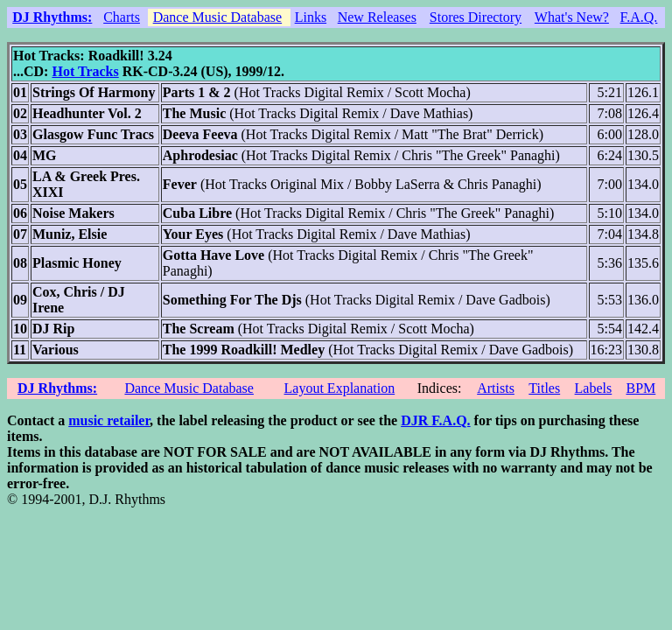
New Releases (377, 17)
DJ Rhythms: (52, 17)
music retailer (109, 420)
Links (311, 17)
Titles (544, 388)
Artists (496, 388)
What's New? (572, 17)
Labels (594, 388)
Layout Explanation (340, 388)
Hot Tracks (85, 71)
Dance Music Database (218, 17)
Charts (122, 17)
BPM (640, 388)
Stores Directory (476, 17)
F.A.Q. (639, 17)
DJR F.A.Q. (435, 420)
